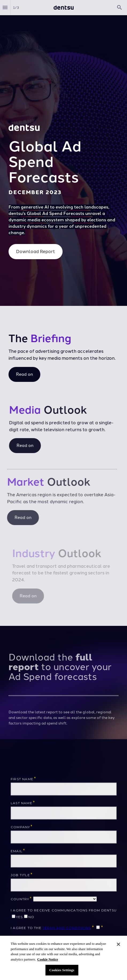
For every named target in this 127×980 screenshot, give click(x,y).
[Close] (118, 945)
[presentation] (63, 153)
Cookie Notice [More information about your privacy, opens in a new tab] (48, 960)
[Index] (5, 8)
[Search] (120, 8)
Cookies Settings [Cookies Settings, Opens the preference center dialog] (62, 970)
